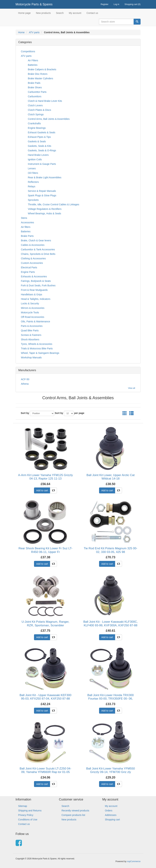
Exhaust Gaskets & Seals (42, 132)
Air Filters (33, 60)
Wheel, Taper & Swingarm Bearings (40, 353)
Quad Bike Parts (30, 330)
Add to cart (42, 490)
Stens (24, 218)
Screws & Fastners (31, 335)
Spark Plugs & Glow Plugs (42, 195)
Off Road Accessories (33, 317)
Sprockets (33, 200)
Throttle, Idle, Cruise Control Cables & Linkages (54, 204)
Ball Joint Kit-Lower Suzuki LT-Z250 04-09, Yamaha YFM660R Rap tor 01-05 (45, 770)
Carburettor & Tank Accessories (38, 249)
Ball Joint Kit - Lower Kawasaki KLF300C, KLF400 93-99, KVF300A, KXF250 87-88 (111, 623)
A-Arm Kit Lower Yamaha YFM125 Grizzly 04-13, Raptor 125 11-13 (45, 477)
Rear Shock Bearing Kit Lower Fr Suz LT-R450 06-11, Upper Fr (46, 550)
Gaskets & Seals (37, 141)
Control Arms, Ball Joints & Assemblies (49, 119)
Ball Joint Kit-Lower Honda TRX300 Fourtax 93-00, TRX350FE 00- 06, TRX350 (110, 699)
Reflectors (33, 182)
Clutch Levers (35, 105)
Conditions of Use (28, 820)
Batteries (33, 65)
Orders (109, 811)
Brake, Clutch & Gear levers (36, 240)
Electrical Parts (29, 267)
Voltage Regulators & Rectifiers (45, 209)
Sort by (25, 413)
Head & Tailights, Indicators (36, 299)
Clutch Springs (36, 114)
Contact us (92, 13)
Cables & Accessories (33, 245)
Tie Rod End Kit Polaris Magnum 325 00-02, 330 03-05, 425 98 (111, 550)
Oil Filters (33, 173)
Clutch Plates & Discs (40, 110)
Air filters (26, 227)
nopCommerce (134, 861)
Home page (24, 13)
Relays (32, 186)
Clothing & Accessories (33, 258)
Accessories (28, 222)
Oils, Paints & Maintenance (36, 321)
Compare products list (73, 815)
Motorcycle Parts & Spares (34, 4)
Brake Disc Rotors (38, 74)
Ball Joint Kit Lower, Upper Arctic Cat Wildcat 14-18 (111, 477)
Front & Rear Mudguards (34, 290)
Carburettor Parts (37, 92)
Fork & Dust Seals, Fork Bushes (38, 285)
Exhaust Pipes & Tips (39, 137)
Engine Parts (28, 272)
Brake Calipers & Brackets (42, 69)
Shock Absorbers (30, 339)
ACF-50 (25, 379)
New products (43, 13)
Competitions (28, 51)
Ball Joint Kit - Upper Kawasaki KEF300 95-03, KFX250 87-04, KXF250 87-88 (46, 697)
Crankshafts (34, 123)
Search (60, 13)
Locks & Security (30, 303)
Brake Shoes (35, 87)
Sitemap (23, 806)
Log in (117, 4)
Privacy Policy (26, 815)
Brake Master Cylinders (41, 78)
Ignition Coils (35, 159)
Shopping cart (112, 820)
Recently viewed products (75, 811)
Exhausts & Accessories (34, 276)
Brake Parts (27, 236)
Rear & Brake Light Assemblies (45, 177)
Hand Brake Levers (38, 155)
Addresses (111, 815)
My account (75, 13)
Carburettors (35, 96)
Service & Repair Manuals (42, 191)
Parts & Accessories (32, 326)
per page (79, 413)
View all (132, 388)
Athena (25, 384)
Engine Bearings (37, 128)
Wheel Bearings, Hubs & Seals (45, 213)
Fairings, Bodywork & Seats (36, 281)
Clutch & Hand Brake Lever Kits (45, 101)
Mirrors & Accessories (33, 308)
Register (105, 4)
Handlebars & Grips (32, 294)
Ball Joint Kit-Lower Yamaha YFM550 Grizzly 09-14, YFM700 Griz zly (111, 770)
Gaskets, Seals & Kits (40, 146)
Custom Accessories (32, 263)
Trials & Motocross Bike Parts (37, 348)
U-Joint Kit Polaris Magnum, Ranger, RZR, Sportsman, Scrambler (46, 623)
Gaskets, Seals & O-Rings (42, 150)
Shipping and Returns (30, 811)
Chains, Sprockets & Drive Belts (38, 254)
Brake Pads (34, 83)
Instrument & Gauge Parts (42, 164)
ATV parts (34, 32)
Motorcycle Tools (30, 312)
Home (21, 32)
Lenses (32, 168)
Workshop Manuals (31, 357)
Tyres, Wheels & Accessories (37, 344)
